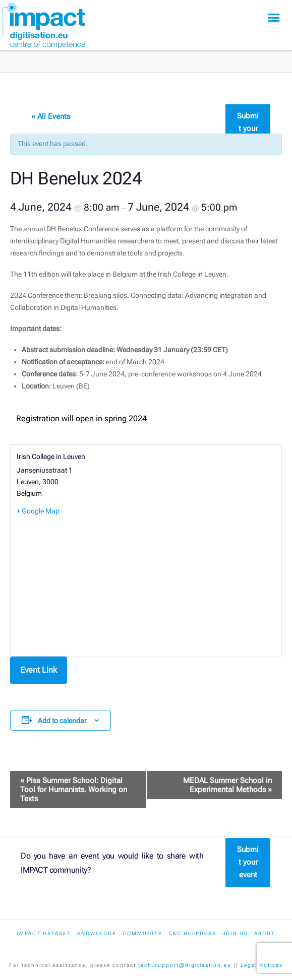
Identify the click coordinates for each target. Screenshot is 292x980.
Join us (235, 933)
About (265, 933)
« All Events (51, 116)
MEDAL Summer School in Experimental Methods (227, 785)
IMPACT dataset (44, 933)
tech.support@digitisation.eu (185, 965)
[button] (274, 18)
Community (142, 933)
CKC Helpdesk (192, 933)
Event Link (39, 670)
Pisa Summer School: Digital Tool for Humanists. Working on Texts (74, 790)
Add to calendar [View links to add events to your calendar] (62, 721)
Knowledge (97, 933)
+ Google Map (38, 511)
